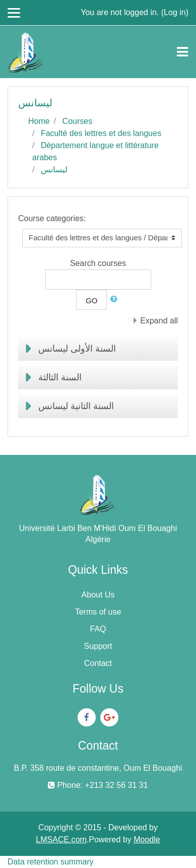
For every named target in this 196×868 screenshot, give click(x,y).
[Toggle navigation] (182, 52)
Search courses (98, 263)
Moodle (147, 840)
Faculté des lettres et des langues (101, 133)
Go (91, 301)
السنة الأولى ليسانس (77, 349)
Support (98, 646)
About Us (98, 595)
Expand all (159, 321)
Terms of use (98, 612)
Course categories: (52, 218)
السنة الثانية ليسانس (76, 406)
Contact (98, 663)
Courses (78, 121)
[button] (116, 299)
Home (39, 121)
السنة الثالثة (60, 377)
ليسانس (54, 170)
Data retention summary (51, 862)
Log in (175, 12)
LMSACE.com (61, 840)
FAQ (98, 629)
